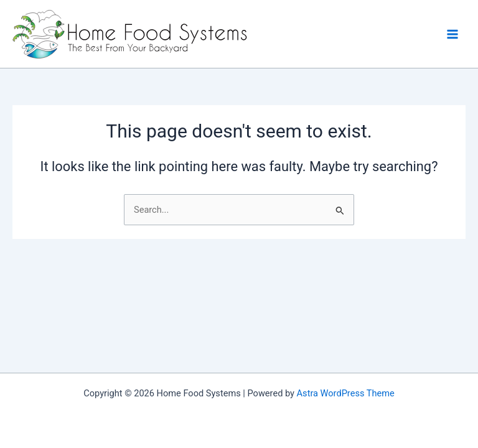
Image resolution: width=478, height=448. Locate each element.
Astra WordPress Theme (346, 393)
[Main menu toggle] (452, 34)
